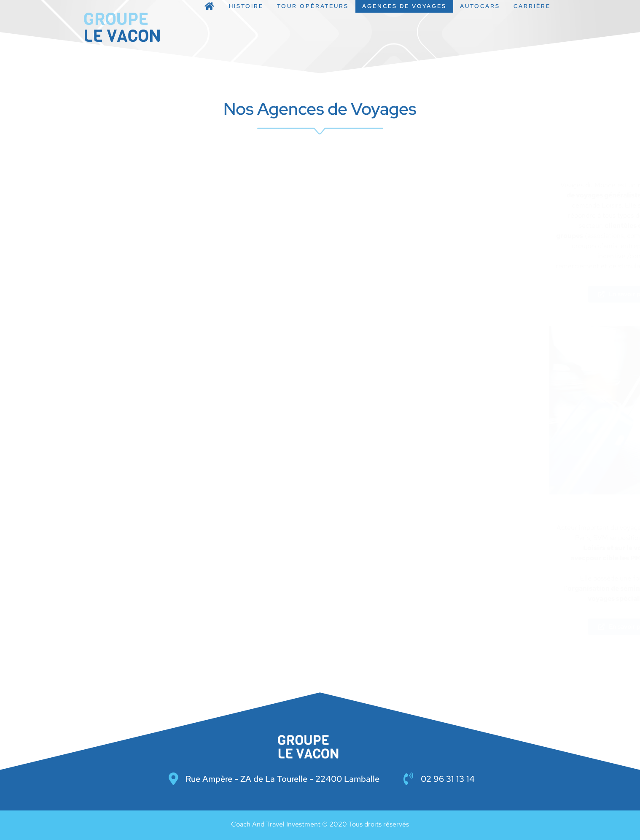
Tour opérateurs (313, 6)
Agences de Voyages (404, 6)
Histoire (246, 6)
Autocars (480, 6)
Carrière (532, 6)
